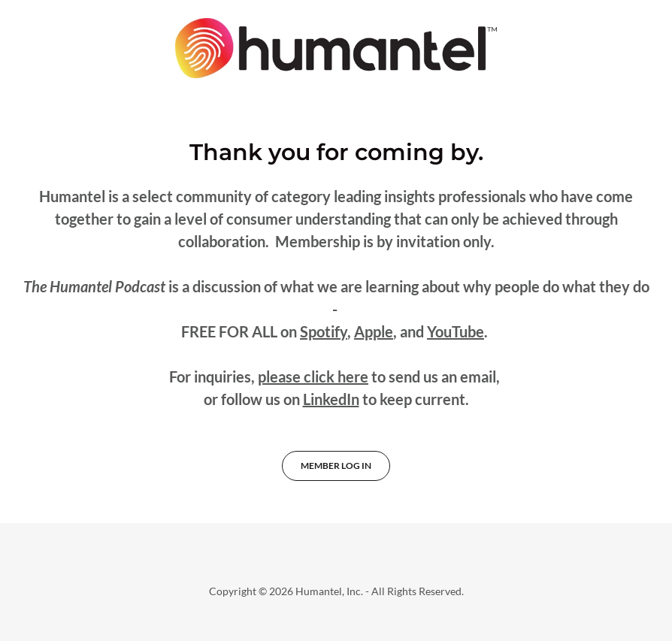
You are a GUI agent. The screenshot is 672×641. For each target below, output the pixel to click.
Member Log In (336, 466)
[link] (336, 48)
